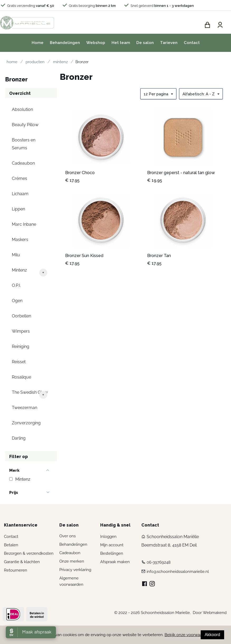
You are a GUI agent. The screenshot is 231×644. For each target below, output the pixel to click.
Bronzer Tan (159, 256)
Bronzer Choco (80, 173)
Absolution (22, 109)
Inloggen (108, 537)
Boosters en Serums (24, 144)
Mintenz (54, 62)
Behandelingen (65, 43)
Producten (31, 62)
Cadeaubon (23, 163)
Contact (192, 43)
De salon (145, 43)
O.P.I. (16, 285)
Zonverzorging (26, 423)
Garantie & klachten (22, 562)
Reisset (19, 362)
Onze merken (72, 561)
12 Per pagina (158, 94)
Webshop (96, 43)
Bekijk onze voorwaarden (187, 635)
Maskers (20, 240)
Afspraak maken (115, 562)
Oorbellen (21, 316)
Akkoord (212, 635)
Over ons (68, 536)
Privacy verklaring (75, 570)
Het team (121, 43)
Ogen (17, 301)
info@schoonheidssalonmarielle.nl (178, 572)
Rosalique (21, 377)
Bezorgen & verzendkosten (29, 553)
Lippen (18, 209)
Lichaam (20, 194)
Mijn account (112, 545)
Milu (16, 255)
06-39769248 (159, 563)
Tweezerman (25, 408)
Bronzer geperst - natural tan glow (181, 173)
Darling (19, 438)
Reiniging (21, 346)
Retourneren (16, 570)
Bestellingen (112, 553)
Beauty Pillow (25, 125)
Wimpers (21, 331)
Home (38, 43)
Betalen (11, 545)
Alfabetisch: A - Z (201, 94)
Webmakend (215, 613)
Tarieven (169, 43)
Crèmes (20, 178)
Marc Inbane (24, 224)
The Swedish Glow (30, 392)
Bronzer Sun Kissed (84, 256)
